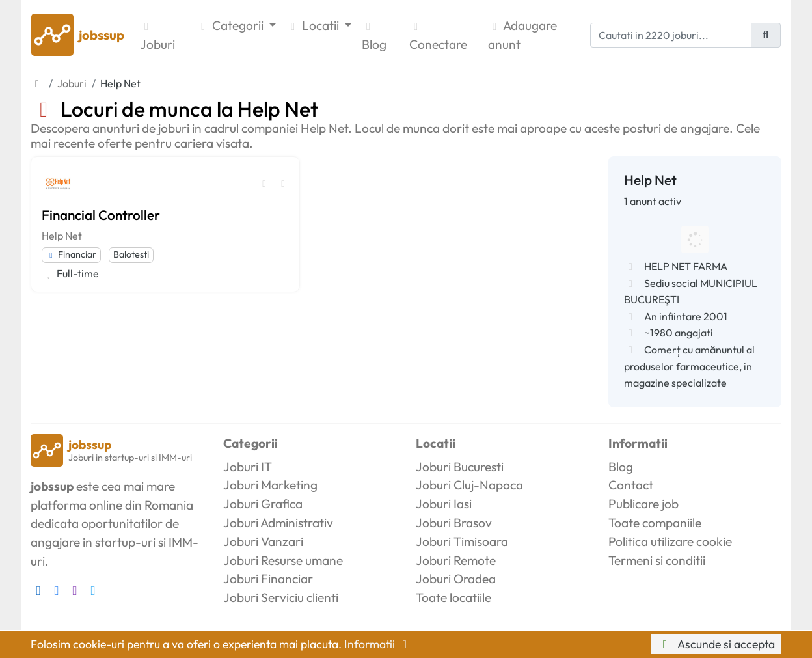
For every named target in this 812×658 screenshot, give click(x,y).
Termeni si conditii (657, 560)
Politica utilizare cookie (670, 541)
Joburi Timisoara (462, 541)
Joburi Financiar (268, 579)
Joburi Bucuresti (460, 467)
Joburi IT (248, 467)
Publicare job (643, 504)
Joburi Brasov (454, 523)
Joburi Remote (456, 560)
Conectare (438, 37)
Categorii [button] (231, 25)
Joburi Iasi (444, 504)
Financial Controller (101, 215)
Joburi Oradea (456, 579)
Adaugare (522, 36)
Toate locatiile (453, 597)
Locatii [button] (314, 25)
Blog (374, 37)
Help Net (62, 236)
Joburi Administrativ (278, 523)
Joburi (157, 37)
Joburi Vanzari (263, 541)
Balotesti (131, 254)
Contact (631, 485)
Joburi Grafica (263, 504)
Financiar (71, 254)
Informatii (378, 644)
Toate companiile (655, 523)
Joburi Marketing (270, 485)
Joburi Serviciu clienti (281, 597)
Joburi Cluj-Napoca (469, 485)
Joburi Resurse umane (283, 560)
